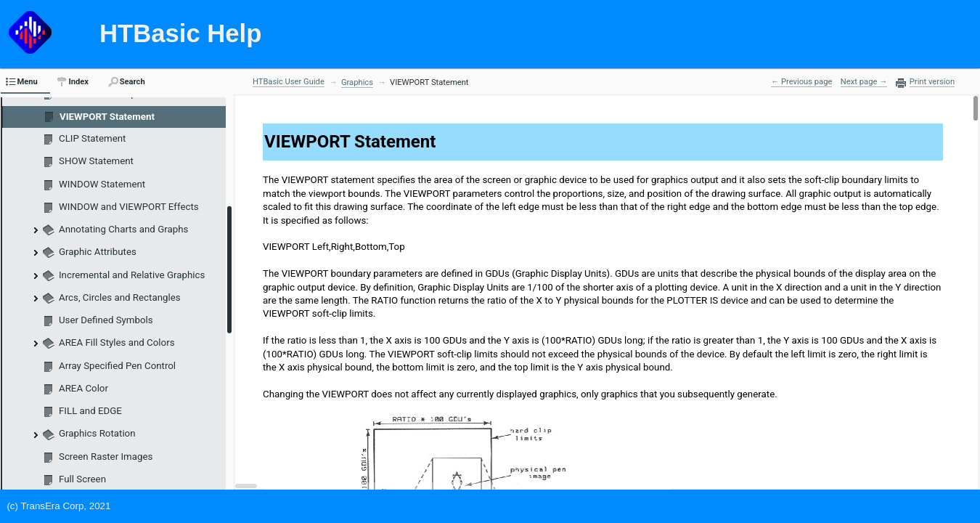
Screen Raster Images (106, 457)
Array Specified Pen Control (117, 366)
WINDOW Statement (102, 184)
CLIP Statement (92, 138)
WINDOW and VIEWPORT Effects (129, 207)
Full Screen (82, 479)
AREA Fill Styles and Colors (117, 342)
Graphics (357, 82)
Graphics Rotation (97, 433)
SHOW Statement (96, 161)
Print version (932, 82)
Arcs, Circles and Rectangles (120, 297)
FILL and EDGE (90, 411)
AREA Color (83, 388)
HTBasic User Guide (289, 82)
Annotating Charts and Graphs (123, 229)
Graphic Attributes (98, 252)
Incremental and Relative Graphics (132, 275)
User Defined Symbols (106, 320)
